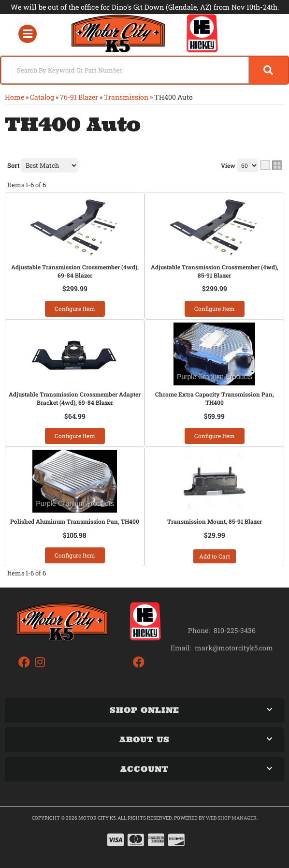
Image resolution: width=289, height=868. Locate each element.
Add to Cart (215, 556)
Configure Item (75, 309)
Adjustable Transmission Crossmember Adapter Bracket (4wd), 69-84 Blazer (75, 398)
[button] (144, 70)
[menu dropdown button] (28, 34)
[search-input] (125, 70)
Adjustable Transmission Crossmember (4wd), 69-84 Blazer (75, 271)
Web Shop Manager (231, 818)
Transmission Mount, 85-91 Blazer (215, 521)
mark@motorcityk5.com (234, 648)
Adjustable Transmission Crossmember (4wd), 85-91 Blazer (215, 271)
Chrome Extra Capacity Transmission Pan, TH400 (215, 398)
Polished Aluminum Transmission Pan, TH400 (75, 521)
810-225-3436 (235, 630)
